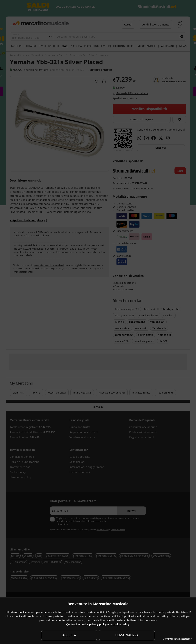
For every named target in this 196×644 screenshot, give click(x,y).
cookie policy (121, 624)
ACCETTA (69, 635)
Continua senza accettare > (178, 639)
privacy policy (98, 624)
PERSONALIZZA (127, 635)
